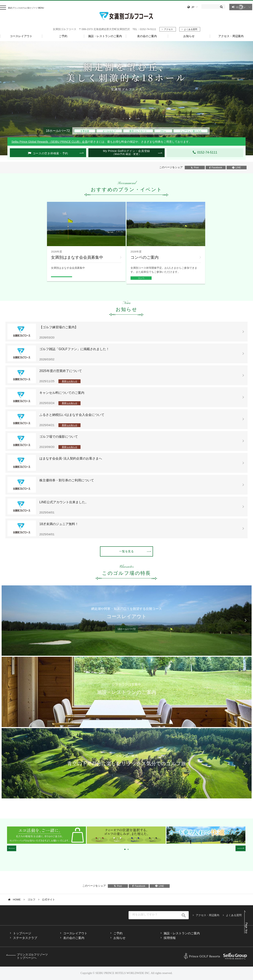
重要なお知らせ (70, 381)
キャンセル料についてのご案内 (62, 393)
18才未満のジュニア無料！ (59, 524)
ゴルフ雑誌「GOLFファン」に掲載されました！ (74, 349)
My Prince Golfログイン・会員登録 (126, 152)
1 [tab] (123, 119)
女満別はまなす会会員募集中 (77, 257)
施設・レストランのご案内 (182, 933)
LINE (237, 168)
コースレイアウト (75, 933)
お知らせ (119, 938)
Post (195, 168)
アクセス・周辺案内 (208, 915)
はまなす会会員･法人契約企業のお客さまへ (71, 458)
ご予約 (118, 933)
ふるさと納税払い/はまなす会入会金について (72, 415)
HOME (17, 900)
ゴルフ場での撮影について (59, 437)
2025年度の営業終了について (61, 371)
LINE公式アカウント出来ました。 (64, 502)
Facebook (216, 168)
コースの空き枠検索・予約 (50, 153)
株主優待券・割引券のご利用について (67, 480)
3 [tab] (130, 119)
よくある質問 (191, 29)
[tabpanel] (126, 98)
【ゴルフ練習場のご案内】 (59, 327)
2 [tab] (126, 119)
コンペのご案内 (145, 257)
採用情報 (170, 938)
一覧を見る (126, 551)
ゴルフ (31, 900)
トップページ (22, 933)
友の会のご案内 (74, 938)
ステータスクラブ (25, 938)
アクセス (168, 29)
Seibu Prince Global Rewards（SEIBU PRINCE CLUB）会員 (49, 142)
